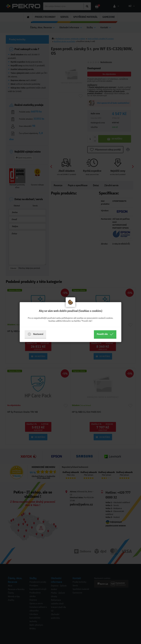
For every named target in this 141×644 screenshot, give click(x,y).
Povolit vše (105, 334)
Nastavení (35, 334)
